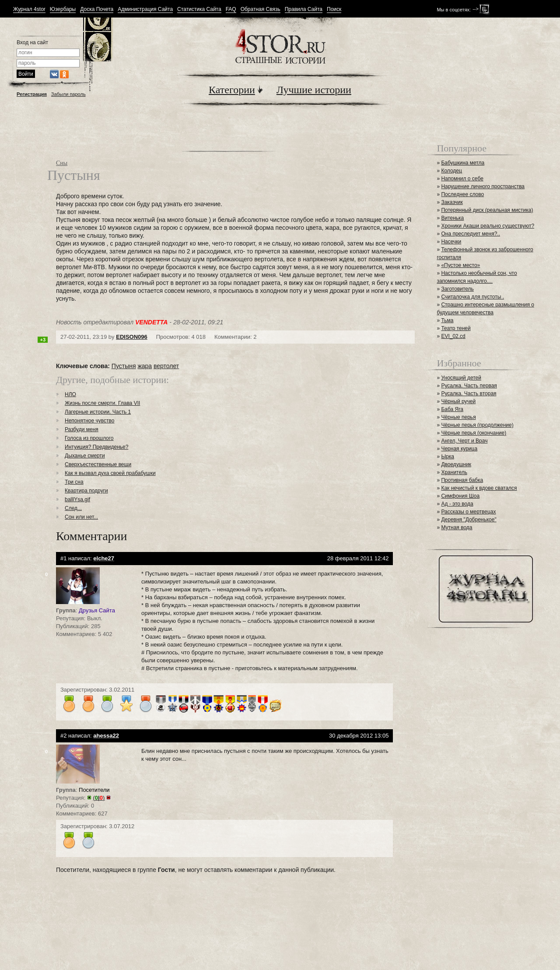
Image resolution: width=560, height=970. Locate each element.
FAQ (231, 9)
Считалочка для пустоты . (472, 297)
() (99, 798)
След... (73, 508)
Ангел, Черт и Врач (464, 441)
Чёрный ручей (458, 401)
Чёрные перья (458, 417)
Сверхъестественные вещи (98, 464)
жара (145, 366)
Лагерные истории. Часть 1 (98, 412)
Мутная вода (457, 527)
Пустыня (124, 366)
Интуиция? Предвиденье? (96, 447)
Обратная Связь (261, 9)
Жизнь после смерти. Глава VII (102, 403)
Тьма (447, 320)
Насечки (451, 242)
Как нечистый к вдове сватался (479, 488)
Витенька (452, 218)
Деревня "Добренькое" (469, 520)
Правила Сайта (304, 9)
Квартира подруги (86, 491)
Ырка (447, 457)
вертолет (166, 366)
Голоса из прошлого (89, 438)
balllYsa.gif (77, 499)
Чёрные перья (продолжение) (477, 425)
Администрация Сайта (145, 9)
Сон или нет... (81, 517)
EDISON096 (132, 337)
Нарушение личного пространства (483, 186)
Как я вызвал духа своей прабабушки (110, 473)
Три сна (74, 482)
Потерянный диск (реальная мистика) (487, 210)
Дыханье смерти (85, 456)
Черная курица (459, 449)
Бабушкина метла (463, 163)
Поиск (334, 9)
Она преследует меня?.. (471, 234)
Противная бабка (462, 480)
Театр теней (456, 328)
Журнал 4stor (29, 9)
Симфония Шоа (460, 496)
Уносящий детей (461, 378)
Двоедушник (456, 464)
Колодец (451, 171)
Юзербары (63, 9)
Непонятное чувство (89, 421)
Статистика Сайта (199, 9)
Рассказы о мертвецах (468, 512)
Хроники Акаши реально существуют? (488, 226)
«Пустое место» (460, 265)
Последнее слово (462, 194)
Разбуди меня (82, 429)
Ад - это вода (457, 504)
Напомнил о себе (462, 179)
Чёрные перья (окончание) (474, 433)
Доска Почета (97, 9)
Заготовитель (457, 289)
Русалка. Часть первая (469, 386)
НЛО (70, 394)
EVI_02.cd (453, 336)
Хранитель (454, 472)
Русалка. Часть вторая (469, 394)
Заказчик (452, 202)
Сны (62, 163)
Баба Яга (452, 409)
